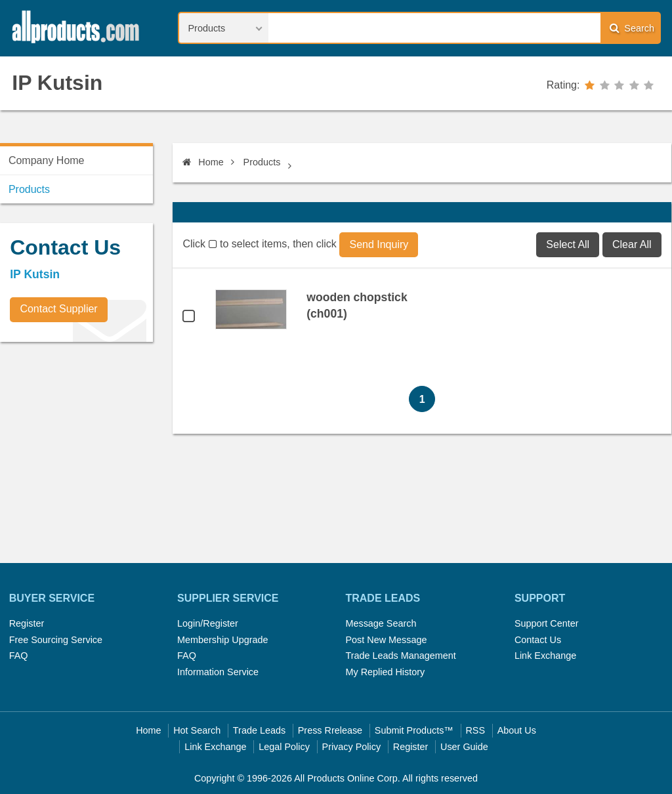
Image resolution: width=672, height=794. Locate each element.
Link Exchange (545, 656)
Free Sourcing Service (56, 640)
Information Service (218, 672)
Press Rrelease (330, 730)
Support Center (547, 623)
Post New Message (386, 640)
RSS (475, 730)
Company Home (47, 160)
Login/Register (208, 623)
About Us (517, 730)
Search (632, 28)
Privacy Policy (352, 747)
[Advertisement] (98, 444)
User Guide (464, 747)
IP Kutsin (57, 83)
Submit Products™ (414, 730)
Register (27, 623)
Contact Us (538, 640)
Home (203, 162)
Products (262, 162)
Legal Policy (284, 747)
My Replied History (385, 672)
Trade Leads (259, 730)
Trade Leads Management (400, 656)
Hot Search (197, 730)
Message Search (381, 623)
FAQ (19, 656)
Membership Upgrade (222, 640)
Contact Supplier (58, 309)
